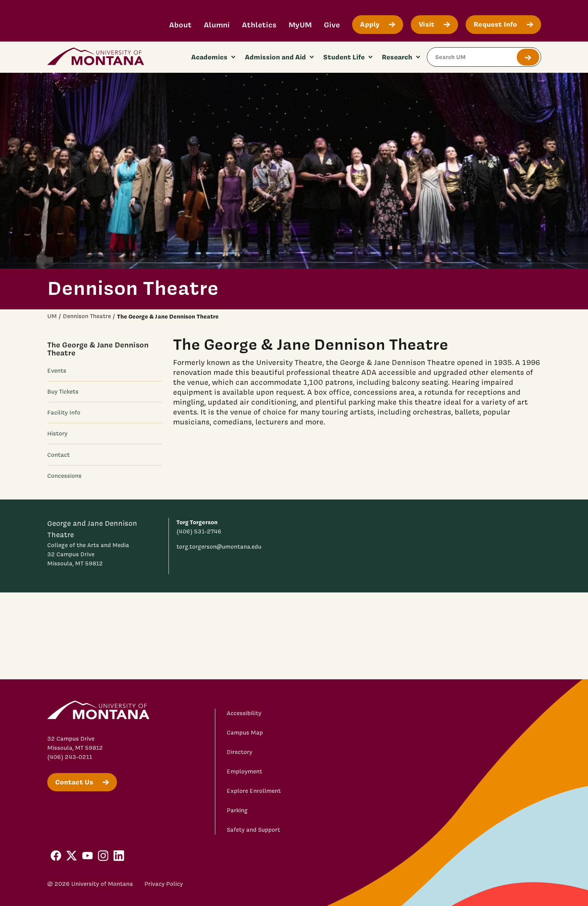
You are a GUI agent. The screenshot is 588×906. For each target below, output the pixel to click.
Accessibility (244, 713)
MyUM (300, 25)
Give (332, 25)
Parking (237, 810)
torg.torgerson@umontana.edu (219, 547)
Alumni (217, 25)
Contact (59, 455)
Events (57, 371)
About (180, 25)
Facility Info (64, 413)
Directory (240, 752)
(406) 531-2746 (199, 531)
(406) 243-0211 (70, 757)
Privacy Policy (164, 884)
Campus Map (245, 733)
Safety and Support (253, 830)
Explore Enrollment (254, 791)
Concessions (65, 476)
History (58, 434)
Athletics (259, 25)
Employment (244, 772)
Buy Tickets (63, 392)
